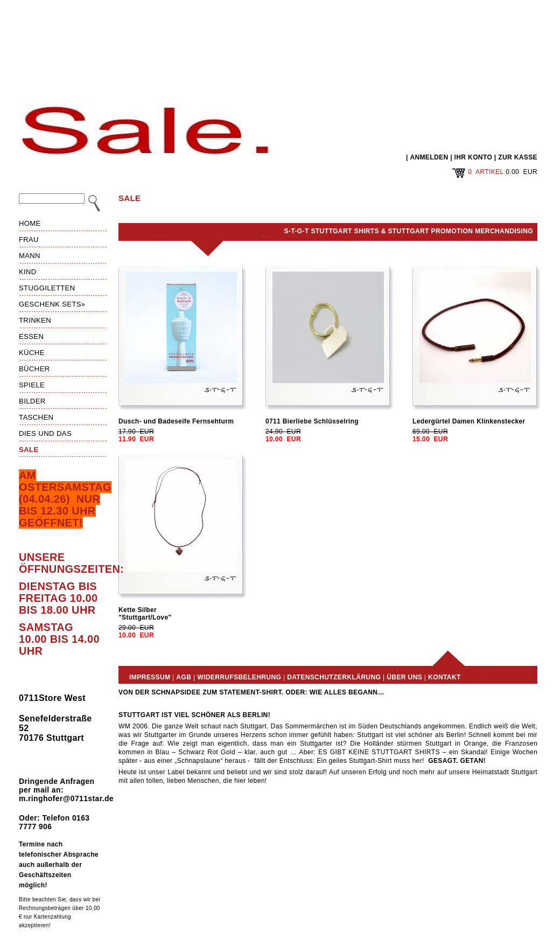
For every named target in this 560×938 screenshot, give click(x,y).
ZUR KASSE (518, 157)
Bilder (32, 401)
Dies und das (45, 433)
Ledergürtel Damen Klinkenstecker (469, 421)
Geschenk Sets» (52, 304)
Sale (29, 450)
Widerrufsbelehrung (239, 677)
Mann (30, 256)
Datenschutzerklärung (334, 677)
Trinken (35, 320)
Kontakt (444, 677)
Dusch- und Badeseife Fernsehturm (176, 421)
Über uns (404, 677)
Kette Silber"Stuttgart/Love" (145, 614)
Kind (28, 272)
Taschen (36, 417)
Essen (31, 336)
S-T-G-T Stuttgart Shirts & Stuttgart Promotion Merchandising (409, 231)
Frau (29, 239)
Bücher (34, 369)
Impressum (150, 677)
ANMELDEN (429, 157)
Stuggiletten (47, 288)
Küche (32, 353)
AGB (184, 677)
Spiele (32, 385)
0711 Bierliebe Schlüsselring (312, 421)
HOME (30, 223)
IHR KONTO (474, 157)
